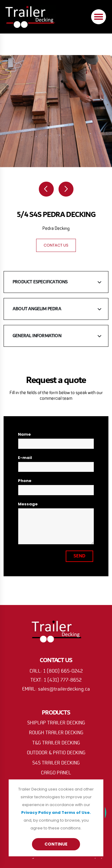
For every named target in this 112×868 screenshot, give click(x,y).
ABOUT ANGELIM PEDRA (37, 309)
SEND (79, 556)
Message (28, 504)
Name (24, 434)
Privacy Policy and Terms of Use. (56, 812)
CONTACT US (56, 245)
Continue (56, 844)
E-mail (25, 458)
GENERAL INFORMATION (37, 336)
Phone (25, 481)
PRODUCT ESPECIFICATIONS (40, 282)
